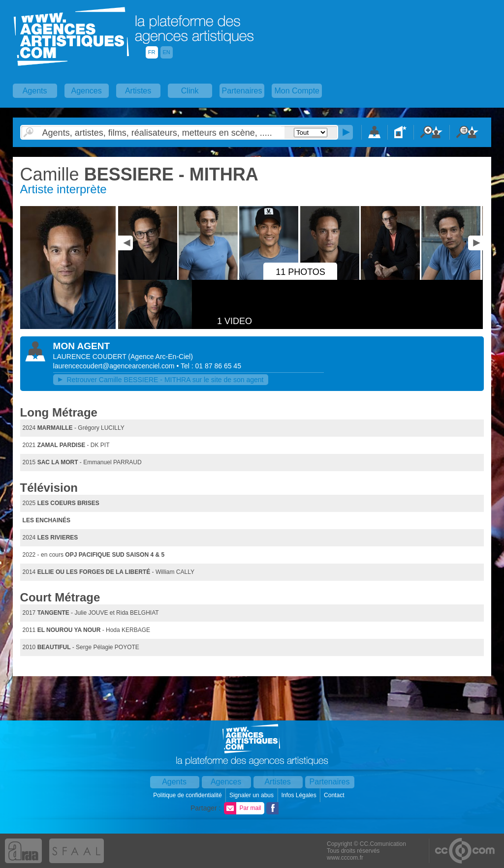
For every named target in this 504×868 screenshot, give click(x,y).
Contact (335, 795)
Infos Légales (299, 795)
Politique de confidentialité (188, 795)
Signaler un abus (252, 795)
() (160, 357)
